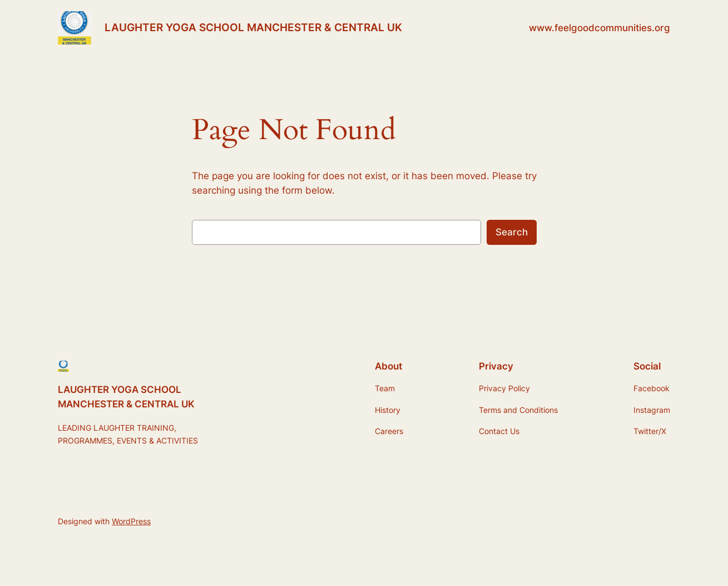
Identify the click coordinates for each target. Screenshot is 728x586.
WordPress (131, 521)
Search (512, 232)
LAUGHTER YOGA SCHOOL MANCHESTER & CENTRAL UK (253, 27)
